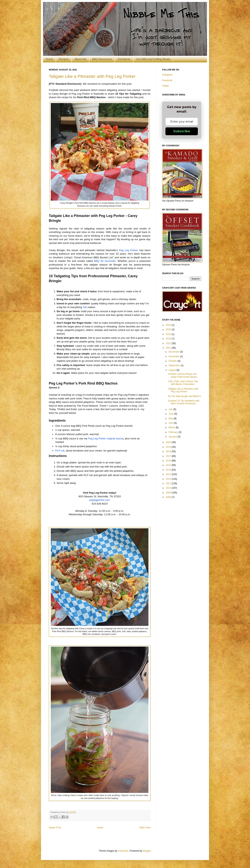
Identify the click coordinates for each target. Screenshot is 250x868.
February (174, 432)
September (175, 365)
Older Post (145, 828)
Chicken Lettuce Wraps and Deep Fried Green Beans (182, 375)
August (173, 370)
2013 (169, 474)
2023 (169, 339)
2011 (169, 483)
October (173, 361)
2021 (169, 348)
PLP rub (60, 451)
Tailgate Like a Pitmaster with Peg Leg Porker (92, 76)
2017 (169, 456)
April (171, 423)
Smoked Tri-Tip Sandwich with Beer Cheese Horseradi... (184, 402)
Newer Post (55, 828)
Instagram (167, 75)
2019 (169, 447)
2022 (169, 343)
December (174, 352)
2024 (169, 334)
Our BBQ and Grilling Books (153, 59)
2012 (169, 479)
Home (49, 59)
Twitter (166, 86)
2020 (169, 442)
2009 (169, 493)
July (171, 409)
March (172, 427)
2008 (169, 497)
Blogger (147, 851)
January (173, 437)
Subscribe (182, 131)
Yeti (85, 307)
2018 (169, 451)
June (171, 414)
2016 (169, 461)
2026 (169, 325)
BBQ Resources (102, 59)
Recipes (64, 59)
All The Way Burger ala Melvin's (184, 396)
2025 (169, 330)
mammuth (123, 851)
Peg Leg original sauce (105, 438)
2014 (169, 470)
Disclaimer (124, 59)
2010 (169, 488)
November (174, 356)
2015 (169, 465)
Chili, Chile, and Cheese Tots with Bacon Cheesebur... (183, 383)
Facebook (167, 80)
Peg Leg (128, 250)
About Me (80, 59)
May (171, 418)
